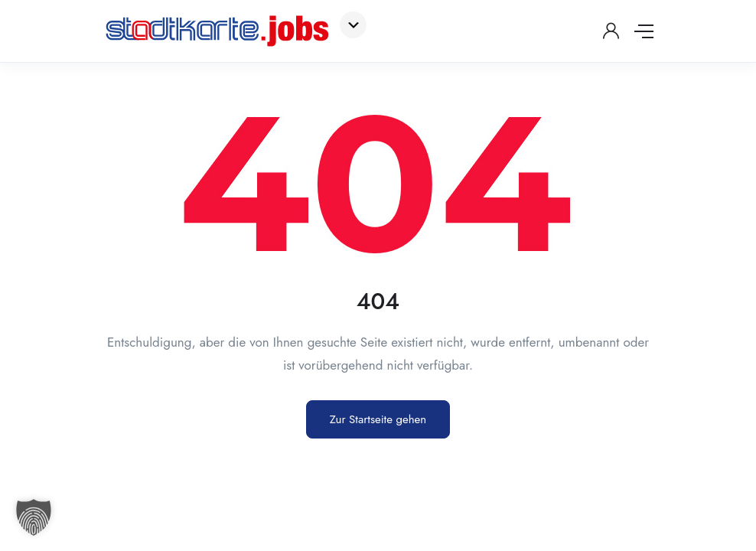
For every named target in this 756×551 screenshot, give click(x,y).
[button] (34, 517)
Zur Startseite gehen (378, 419)
